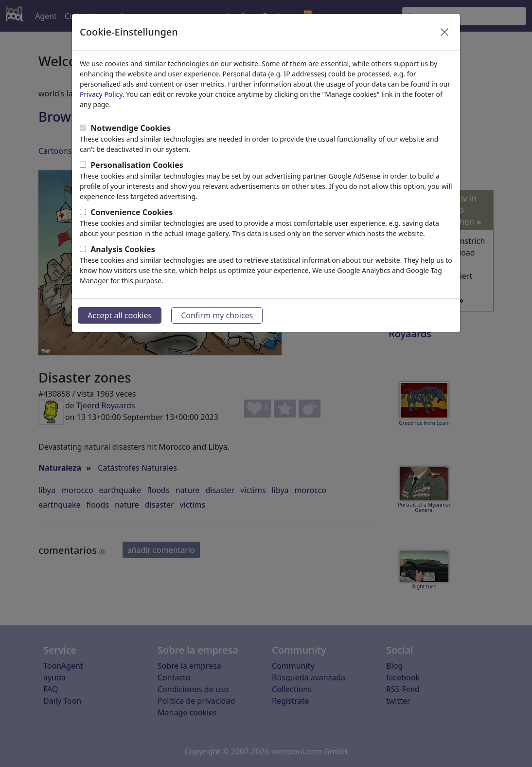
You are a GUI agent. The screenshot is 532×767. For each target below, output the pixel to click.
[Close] (444, 32)
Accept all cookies (120, 315)
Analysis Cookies (123, 249)
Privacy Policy (101, 94)
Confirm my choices (217, 315)
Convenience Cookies (132, 212)
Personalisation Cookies (137, 165)
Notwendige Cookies (131, 128)
